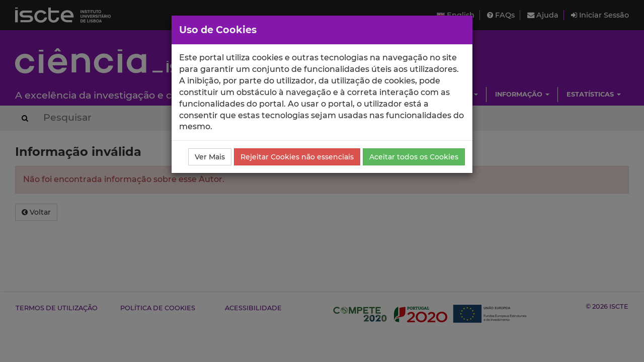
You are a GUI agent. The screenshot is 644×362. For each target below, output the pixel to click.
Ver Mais (210, 157)
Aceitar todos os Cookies (414, 157)
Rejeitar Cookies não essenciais (297, 157)
